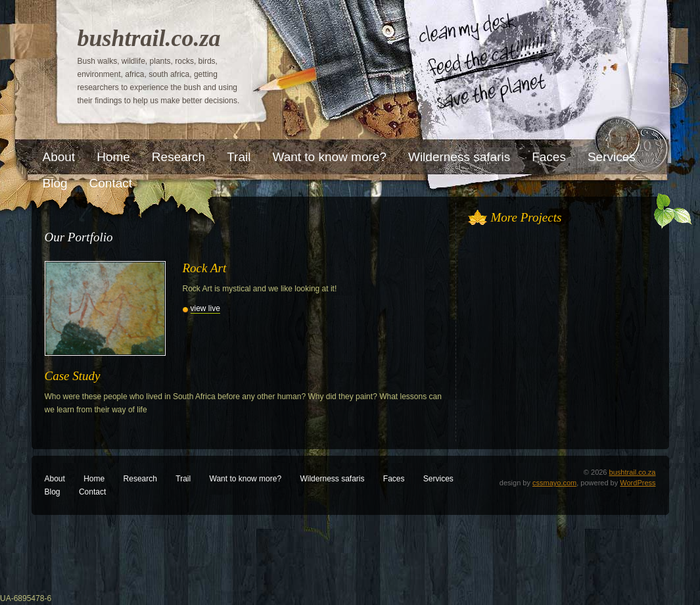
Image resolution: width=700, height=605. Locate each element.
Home (94, 479)
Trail (183, 479)
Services (438, 479)
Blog (53, 492)
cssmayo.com (554, 483)
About (55, 479)
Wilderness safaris (332, 479)
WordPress (638, 483)
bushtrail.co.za (149, 38)
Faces (394, 479)
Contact (92, 492)
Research (140, 479)
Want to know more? (246, 479)
